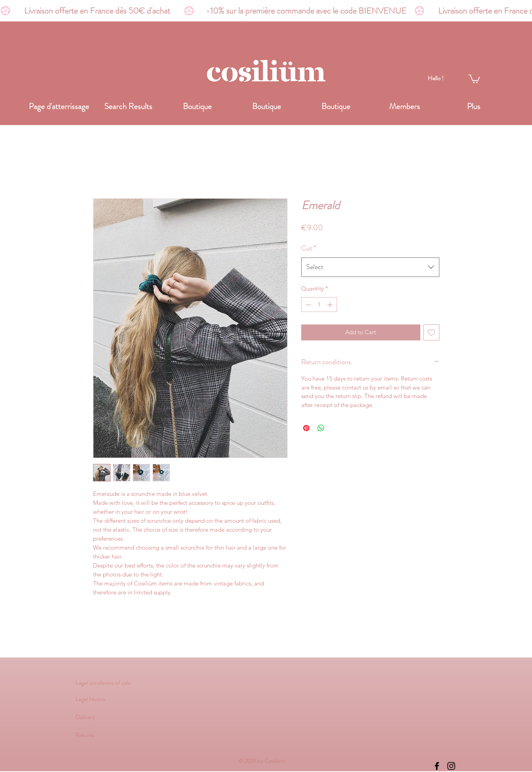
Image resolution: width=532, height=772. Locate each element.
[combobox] (370, 267)
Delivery (85, 717)
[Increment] (331, 305)
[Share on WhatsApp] (321, 428)
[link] (474, 78)
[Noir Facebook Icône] (437, 766)
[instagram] (451, 766)
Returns (85, 735)
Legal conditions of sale (103, 683)
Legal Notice (90, 699)
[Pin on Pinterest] (306, 428)
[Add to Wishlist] (431, 332)
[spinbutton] (319, 305)
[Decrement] (308, 305)
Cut (309, 248)
